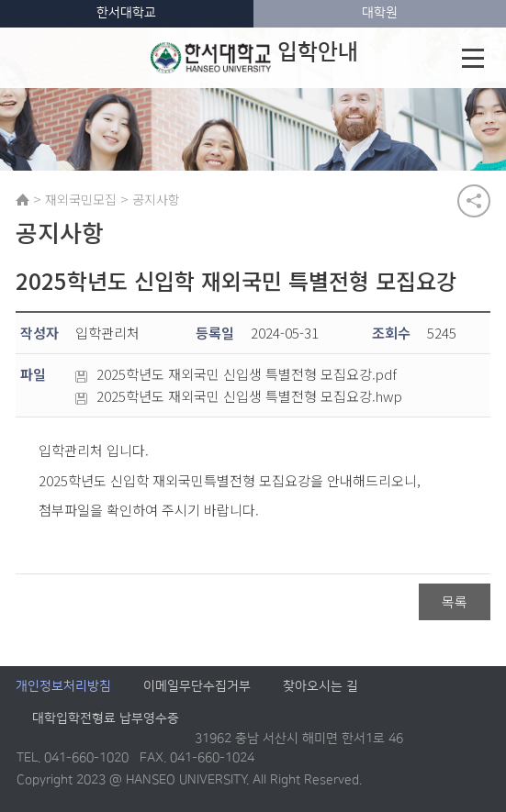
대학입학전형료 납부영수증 (106, 719)
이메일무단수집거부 (197, 687)
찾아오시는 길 (320, 687)
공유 (474, 201)
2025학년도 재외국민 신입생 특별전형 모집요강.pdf (236, 375)
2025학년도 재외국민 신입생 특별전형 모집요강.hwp (239, 397)
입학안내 (254, 58)
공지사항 (156, 199)
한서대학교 (126, 13)
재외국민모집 (81, 199)
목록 (455, 602)
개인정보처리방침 (63, 687)
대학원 (380, 13)
